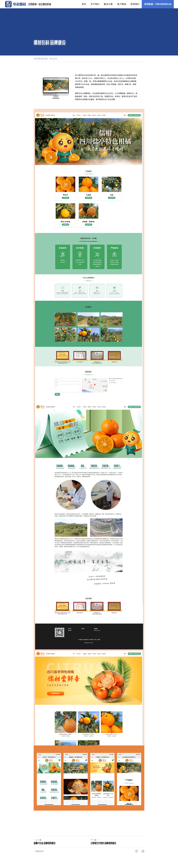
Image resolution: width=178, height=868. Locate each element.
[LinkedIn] (137, 851)
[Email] (143, 851)
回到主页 (39, 851)
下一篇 (94, 840)
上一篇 (38, 840)
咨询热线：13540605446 (158, 4)
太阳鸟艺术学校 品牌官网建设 (103, 843)
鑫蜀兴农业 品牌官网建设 (45, 843)
